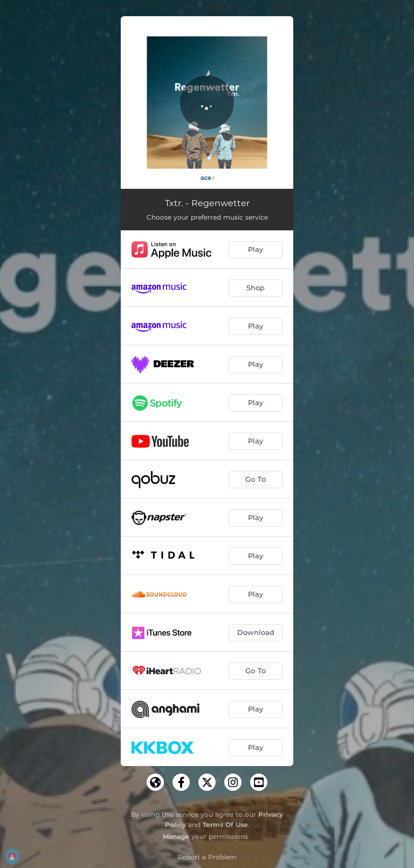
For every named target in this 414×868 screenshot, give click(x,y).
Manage (176, 836)
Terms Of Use (225, 825)
